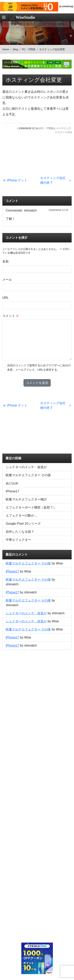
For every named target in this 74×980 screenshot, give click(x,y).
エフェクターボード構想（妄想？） (31, 507)
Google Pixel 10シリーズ (23, 524)
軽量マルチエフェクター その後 (28, 475)
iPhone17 (12, 491)
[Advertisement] (37, 154)
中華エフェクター (18, 540)
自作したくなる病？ (20, 532)
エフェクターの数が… (22, 516)
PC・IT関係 (29, 49)
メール (7, 280)
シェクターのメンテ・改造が (26, 467)
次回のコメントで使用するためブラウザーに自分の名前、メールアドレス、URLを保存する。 (39, 367)
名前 (6, 261)
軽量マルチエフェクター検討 (26, 499)
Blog (16, 49)
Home (6, 49)
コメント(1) (64, 132)
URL (6, 298)
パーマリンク (63, 128)
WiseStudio (25, 17)
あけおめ (12, 483)
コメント (11, 316)
